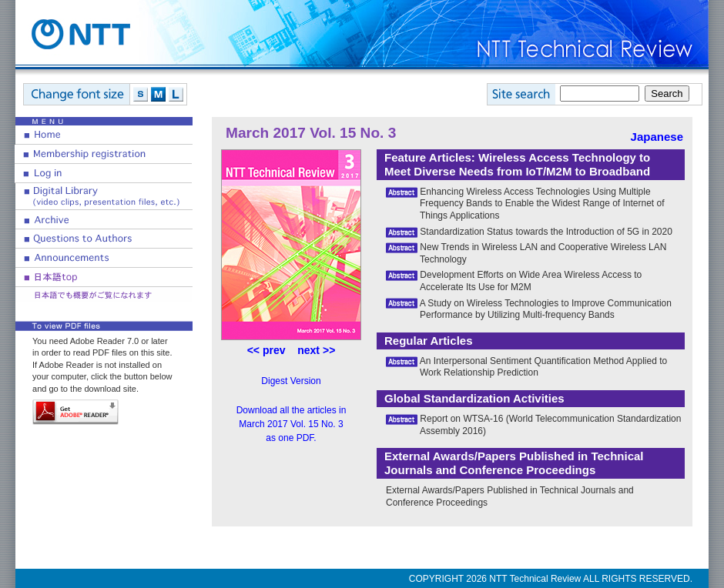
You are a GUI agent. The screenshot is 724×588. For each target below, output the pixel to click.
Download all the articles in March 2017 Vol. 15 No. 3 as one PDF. (292, 424)
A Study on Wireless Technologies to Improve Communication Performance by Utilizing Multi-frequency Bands (546, 309)
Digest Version (291, 381)
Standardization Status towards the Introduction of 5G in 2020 (546, 232)
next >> (316, 350)
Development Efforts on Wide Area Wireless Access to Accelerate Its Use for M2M (531, 281)
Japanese (657, 137)
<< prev (266, 350)
